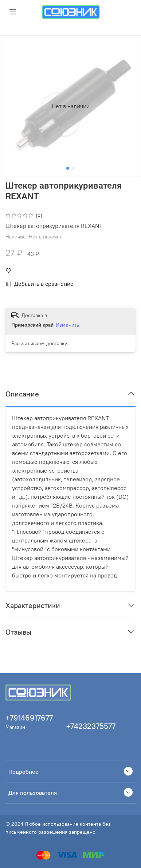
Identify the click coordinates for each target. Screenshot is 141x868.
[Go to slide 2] (74, 168)
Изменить (67, 325)
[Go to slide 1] (68, 168)
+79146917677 (29, 718)
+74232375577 (91, 726)
